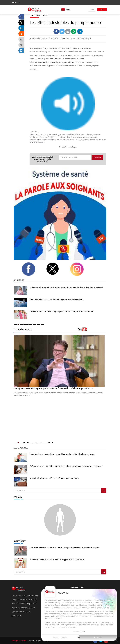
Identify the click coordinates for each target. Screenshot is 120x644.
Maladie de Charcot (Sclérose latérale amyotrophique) (54, 478)
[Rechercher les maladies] (104, 490)
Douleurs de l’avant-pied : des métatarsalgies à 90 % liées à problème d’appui (65, 547)
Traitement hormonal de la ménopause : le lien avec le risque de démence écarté (66, 287)
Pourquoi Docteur (19, 640)
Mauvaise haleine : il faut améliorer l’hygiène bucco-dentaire (57, 559)
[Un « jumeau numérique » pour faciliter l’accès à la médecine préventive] (60, 361)
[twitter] (56, 269)
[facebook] (32, 269)
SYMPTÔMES (20, 541)
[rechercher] (92, 10)
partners (61, 600)
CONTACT (16, 3)
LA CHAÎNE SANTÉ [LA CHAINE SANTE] (22, 330)
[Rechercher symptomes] (104, 572)
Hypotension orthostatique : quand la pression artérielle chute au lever (62, 454)
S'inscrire (97, 157)
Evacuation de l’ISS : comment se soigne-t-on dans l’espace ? (57, 299)
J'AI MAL (18, 497)
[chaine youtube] (92, 330)
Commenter (84, 38)
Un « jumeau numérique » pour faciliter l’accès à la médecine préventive (53, 388)
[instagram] (80, 269)
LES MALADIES (21, 448)
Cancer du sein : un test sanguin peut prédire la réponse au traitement (62, 311)
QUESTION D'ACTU (39, 15)
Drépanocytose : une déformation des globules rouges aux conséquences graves (66, 466)
